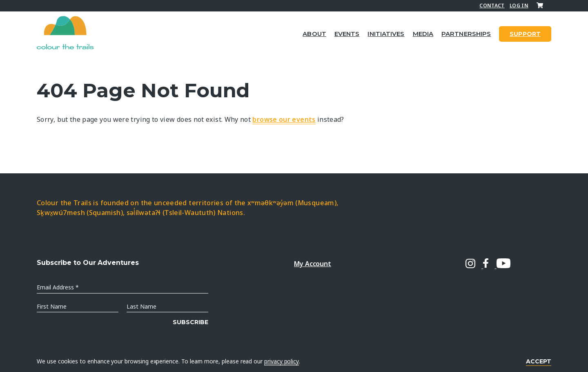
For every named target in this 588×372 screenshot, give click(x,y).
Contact (492, 6)
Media (423, 34)
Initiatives (386, 34)
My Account (313, 264)
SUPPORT (525, 34)
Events (347, 34)
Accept (539, 361)
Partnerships (466, 34)
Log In (519, 6)
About (314, 34)
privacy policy (282, 361)
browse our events (284, 119)
